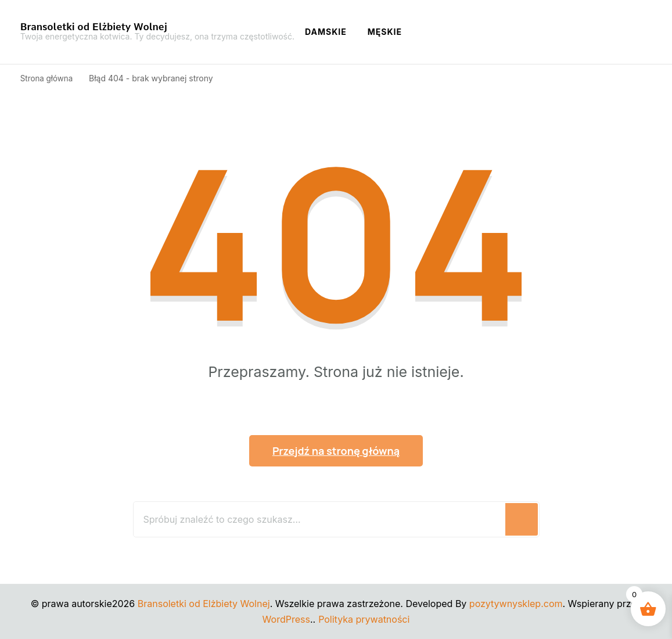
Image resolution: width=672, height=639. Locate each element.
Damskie (326, 32)
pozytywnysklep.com (516, 604)
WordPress (286, 619)
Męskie (385, 32)
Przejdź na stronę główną (336, 451)
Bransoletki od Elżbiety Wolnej (94, 27)
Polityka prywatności (364, 619)
